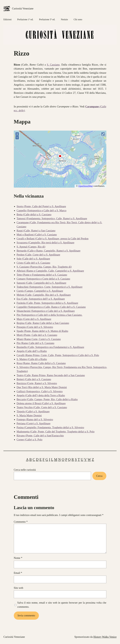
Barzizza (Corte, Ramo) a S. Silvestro (37, 383)
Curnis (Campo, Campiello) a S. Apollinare (40, 291)
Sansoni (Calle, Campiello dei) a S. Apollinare (41, 283)
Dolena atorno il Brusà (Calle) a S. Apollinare (41, 403)
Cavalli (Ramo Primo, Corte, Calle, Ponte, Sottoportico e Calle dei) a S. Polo (58, 355)
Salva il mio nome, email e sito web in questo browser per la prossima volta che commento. (62, 605)
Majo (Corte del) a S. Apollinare (34, 319)
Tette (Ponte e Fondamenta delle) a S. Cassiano (42, 275)
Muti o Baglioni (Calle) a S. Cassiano (37, 235)
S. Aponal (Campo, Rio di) (31, 247)
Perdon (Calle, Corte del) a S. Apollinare (38, 255)
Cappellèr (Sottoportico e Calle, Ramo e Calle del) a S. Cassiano (51, 307)
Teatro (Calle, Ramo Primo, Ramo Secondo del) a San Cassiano (51, 375)
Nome (18, 558)
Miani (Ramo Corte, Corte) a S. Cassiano (39, 339)
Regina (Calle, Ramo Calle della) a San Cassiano (43, 323)
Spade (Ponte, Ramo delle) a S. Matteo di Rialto (42, 331)
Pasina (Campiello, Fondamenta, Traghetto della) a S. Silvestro (50, 427)
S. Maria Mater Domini (29, 415)
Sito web (19, 588)
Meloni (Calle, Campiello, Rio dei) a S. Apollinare (44, 295)
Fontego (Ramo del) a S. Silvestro (35, 419)
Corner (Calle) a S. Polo (30, 440)
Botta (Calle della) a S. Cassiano (34, 214)
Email (18, 573)
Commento (21, 522)
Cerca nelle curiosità (25, 470)
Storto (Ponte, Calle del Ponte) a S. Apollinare (41, 206)
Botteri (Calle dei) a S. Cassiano (34, 379)
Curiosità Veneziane (23, 8)
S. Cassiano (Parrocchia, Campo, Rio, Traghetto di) (44, 267)
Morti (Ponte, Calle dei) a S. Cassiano (37, 335)
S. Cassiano (53, 65)
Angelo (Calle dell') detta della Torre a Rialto (41, 395)
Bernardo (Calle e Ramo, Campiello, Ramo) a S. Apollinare (49, 251)
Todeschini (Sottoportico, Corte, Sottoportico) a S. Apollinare (50, 287)
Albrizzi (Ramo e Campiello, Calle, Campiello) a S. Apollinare (50, 271)
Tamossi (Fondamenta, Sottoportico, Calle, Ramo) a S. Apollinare (52, 218)
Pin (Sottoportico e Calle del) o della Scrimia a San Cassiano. (50, 315)
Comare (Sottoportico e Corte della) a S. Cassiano (43, 279)
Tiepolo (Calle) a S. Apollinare (33, 411)
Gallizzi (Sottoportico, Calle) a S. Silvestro (40, 391)
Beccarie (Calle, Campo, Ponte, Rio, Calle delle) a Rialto (47, 399)
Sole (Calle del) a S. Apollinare (33, 259)
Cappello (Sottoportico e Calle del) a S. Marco (42, 210)
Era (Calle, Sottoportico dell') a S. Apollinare (41, 299)
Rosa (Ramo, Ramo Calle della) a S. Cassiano (41, 363)
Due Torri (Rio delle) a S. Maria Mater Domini (42, 387)
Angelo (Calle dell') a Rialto (32, 351)
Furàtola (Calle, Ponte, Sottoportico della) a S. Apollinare (47, 303)
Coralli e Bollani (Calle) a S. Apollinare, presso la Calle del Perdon (53, 239)
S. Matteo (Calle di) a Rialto (32, 359)
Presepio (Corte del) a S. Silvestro (35, 327)
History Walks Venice (105, 637)
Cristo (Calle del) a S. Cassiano (33, 263)
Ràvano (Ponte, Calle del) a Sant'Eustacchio (40, 436)
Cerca (99, 476)
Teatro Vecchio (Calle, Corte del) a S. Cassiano (42, 407)
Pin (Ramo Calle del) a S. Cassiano (36, 343)
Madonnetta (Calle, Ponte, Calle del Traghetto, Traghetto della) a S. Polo (56, 432)
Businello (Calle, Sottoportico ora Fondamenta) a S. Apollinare (50, 347)
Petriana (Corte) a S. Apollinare (34, 423)
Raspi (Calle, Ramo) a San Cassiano (36, 231)
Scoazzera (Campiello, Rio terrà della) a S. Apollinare (46, 243)
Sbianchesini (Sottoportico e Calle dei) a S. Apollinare (46, 311)
